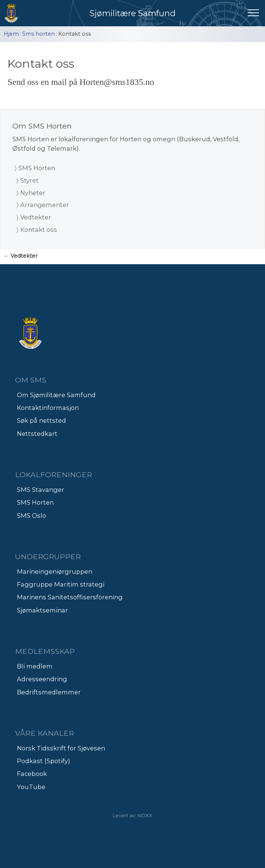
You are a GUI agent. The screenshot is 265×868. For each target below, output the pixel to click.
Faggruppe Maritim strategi (61, 584)
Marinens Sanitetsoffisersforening (70, 597)
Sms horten (38, 34)
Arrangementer (45, 205)
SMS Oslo (32, 516)
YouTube (31, 787)
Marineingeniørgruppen (55, 572)
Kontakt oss (39, 230)
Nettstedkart (37, 434)
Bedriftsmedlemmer (49, 692)
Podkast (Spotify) (44, 761)
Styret (29, 180)
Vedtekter (36, 217)
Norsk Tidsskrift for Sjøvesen (61, 748)
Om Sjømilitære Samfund (56, 395)
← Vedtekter (21, 256)
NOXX (145, 815)
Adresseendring (42, 679)
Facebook (32, 774)
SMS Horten (37, 168)
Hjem (11, 34)
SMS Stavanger (41, 490)
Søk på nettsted (41, 420)
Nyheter (33, 193)
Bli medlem (35, 666)
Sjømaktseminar (42, 610)
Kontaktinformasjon (48, 408)
